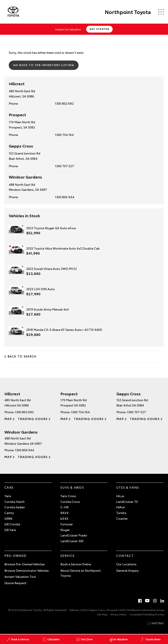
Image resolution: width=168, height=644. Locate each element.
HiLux (120, 496)
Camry (9, 513)
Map (8, 418)
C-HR (64, 507)
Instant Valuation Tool (20, 576)
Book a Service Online (76, 564)
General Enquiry (127, 570)
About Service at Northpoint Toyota (81, 573)
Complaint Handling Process (147, 614)
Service (68, 555)
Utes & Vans (128, 487)
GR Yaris (10, 529)
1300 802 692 (64, 103)
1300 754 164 (64, 135)
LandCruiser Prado (74, 535)
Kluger (65, 529)
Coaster (122, 518)
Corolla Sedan (15, 507)
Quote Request (15, 583)
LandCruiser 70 (127, 501)
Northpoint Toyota (127, 12)
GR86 (8, 518)
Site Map (102, 614)
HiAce (120, 507)
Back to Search (22, 356)
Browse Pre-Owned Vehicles (25, 564)
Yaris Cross (68, 496)
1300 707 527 (64, 166)
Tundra (121, 513)
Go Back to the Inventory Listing (44, 65)
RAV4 (64, 513)
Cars (9, 487)
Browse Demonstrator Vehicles (27, 570)
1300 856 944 (65, 197)
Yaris (8, 496)
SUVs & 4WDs (72, 487)
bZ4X (64, 518)
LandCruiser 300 (72, 541)
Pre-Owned (16, 555)
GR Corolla (12, 524)
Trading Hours (33, 418)
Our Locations (126, 564)
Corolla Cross (70, 501)
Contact (125, 555)
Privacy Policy (118, 614)
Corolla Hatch (14, 501)
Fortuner (67, 524)
